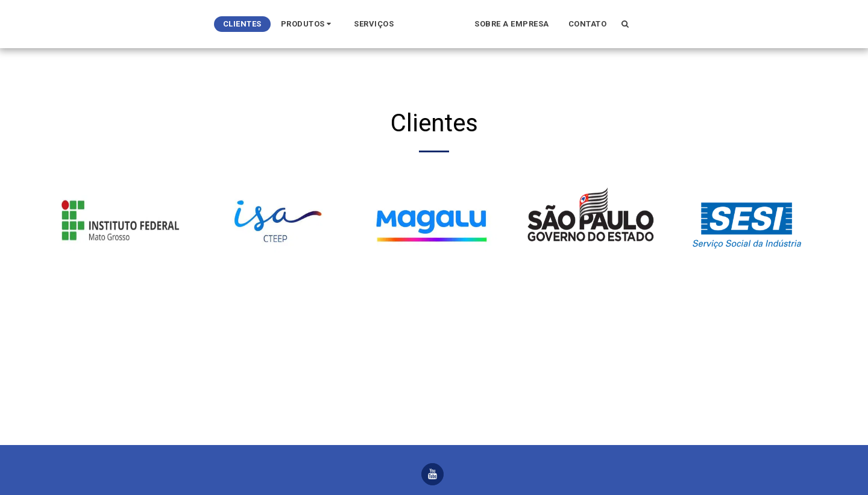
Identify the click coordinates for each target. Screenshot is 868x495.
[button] (148, 24)
